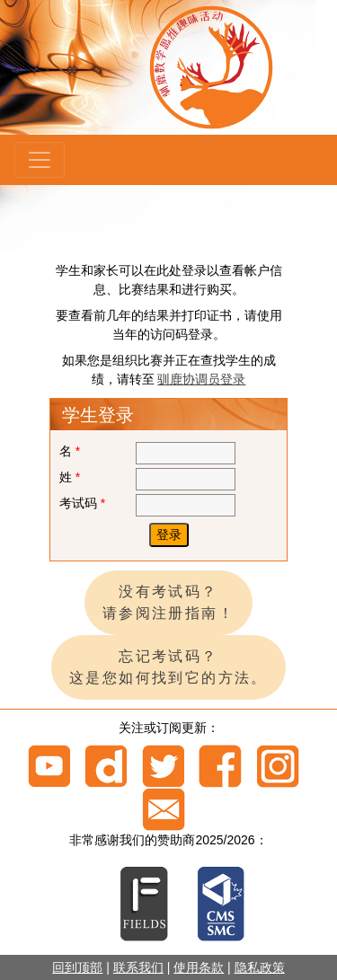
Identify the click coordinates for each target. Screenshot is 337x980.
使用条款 (199, 967)
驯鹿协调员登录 (201, 379)
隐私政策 (260, 967)
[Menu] (40, 160)
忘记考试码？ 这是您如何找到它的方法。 (168, 667)
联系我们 (138, 967)
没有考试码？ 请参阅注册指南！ (168, 602)
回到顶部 (77, 967)
